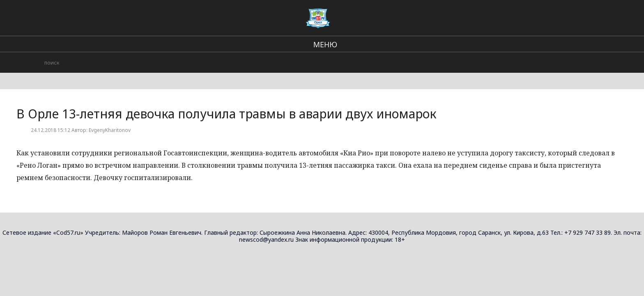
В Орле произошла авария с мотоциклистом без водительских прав (521, 161)
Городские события (417, 16)
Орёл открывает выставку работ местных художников (519, 74)
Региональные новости (286, 16)
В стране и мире (354, 16)
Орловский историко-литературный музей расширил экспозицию (516, 115)
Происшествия (478, 16)
